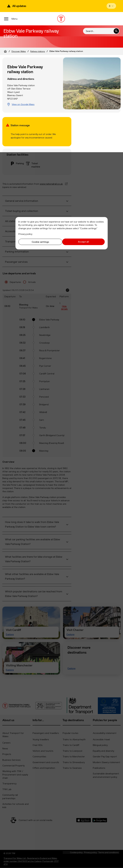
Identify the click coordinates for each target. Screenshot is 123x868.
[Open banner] (111, 6)
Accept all (84, 242)
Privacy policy (25, 234)
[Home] (5, 51)
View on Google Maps (23, 104)
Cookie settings (39, 242)
